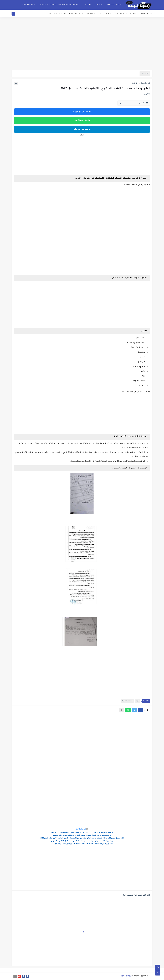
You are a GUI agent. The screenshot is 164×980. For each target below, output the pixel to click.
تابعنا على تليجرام (82, 129)
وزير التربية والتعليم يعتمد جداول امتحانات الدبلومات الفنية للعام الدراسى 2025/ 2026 (82, 833)
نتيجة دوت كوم (127, 976)
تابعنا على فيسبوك (82, 112)
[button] (141, 710)
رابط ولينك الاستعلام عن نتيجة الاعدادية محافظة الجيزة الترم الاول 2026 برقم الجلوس (82, 841)
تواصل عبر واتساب (82, 121)
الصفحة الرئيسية (29, 5)
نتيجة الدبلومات (118, 14)
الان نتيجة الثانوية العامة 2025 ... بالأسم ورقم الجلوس (60, 5)
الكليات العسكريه (56, 14)
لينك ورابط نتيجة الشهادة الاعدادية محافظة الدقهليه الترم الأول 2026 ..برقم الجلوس (82, 844)
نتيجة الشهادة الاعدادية (87, 14)
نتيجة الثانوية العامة (145, 14)
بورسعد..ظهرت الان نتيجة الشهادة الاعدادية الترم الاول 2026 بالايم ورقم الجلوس (82, 835)
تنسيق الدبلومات (104, 14)
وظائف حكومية (127, 701)
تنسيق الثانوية (131, 14)
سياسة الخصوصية (114, 5)
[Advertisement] (82, 50)
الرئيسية (145, 83)
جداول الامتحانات (71, 14)
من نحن (88, 5)
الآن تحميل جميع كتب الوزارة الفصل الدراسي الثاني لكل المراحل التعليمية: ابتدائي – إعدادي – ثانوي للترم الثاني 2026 (82, 838)
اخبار (134, 83)
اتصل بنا (99, 5)
